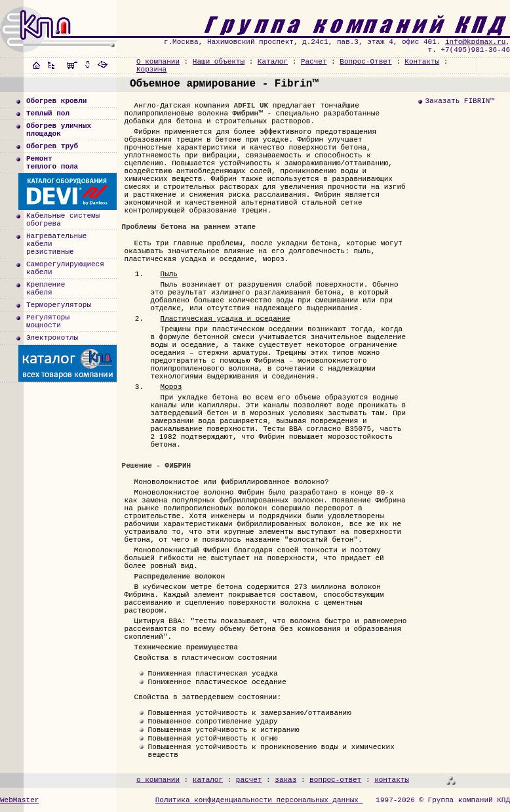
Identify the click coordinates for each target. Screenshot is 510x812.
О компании (158, 62)
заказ (285, 780)
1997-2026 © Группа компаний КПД (443, 800)
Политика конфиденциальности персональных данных (259, 800)
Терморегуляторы (59, 305)
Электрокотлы (52, 338)
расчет (249, 780)
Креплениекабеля (46, 289)
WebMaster (19, 800)
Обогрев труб (52, 146)
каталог (208, 780)
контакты (392, 780)
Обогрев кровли (56, 101)
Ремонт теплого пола (52, 163)
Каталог (273, 62)
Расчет (314, 62)
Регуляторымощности (48, 321)
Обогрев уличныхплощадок (59, 130)
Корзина (151, 70)
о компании (158, 780)
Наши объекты (219, 62)
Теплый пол (48, 113)
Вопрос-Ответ (365, 62)
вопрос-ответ (335, 780)
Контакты (422, 62)
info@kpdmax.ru (475, 42)
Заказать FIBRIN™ (460, 101)
